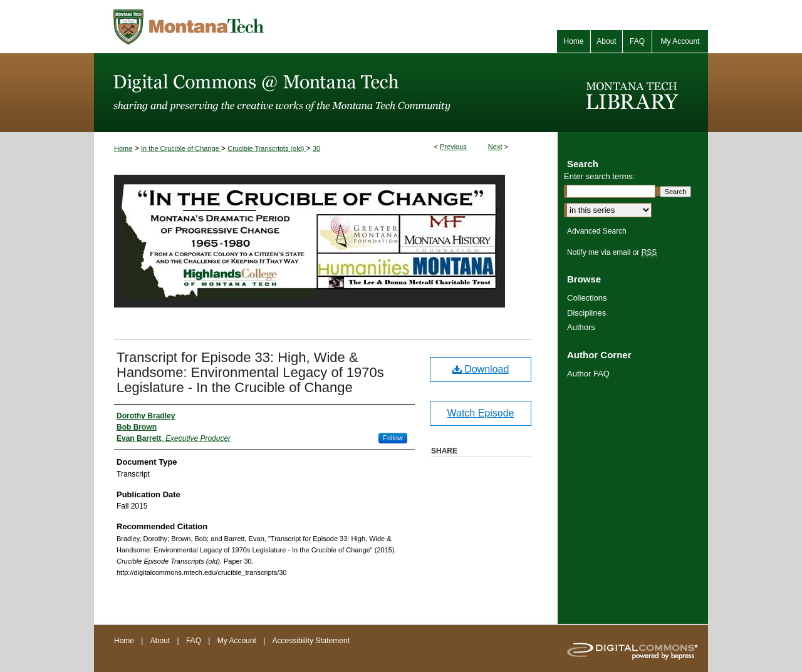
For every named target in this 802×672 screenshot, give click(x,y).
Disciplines (586, 313)
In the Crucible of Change (181, 148)
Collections (587, 298)
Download (481, 369)
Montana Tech (244, 27)
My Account (238, 641)
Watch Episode (480, 413)
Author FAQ (588, 374)
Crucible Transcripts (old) (267, 148)
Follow (393, 438)
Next (495, 147)
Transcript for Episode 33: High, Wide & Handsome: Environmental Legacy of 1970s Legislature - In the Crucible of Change (250, 372)
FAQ (195, 641)
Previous (453, 147)
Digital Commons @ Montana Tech (326, 93)
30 (316, 148)
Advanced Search (597, 231)
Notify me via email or (612, 252)
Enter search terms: (599, 176)
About (161, 641)
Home (123, 148)
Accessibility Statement (311, 641)
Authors (581, 327)
